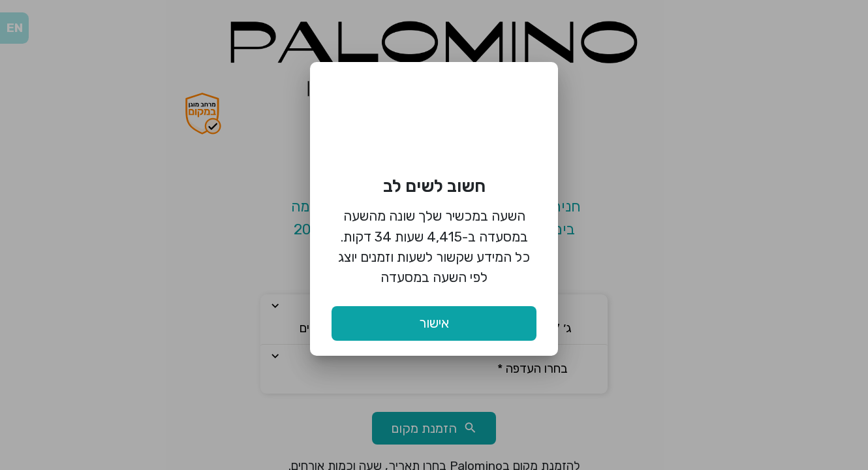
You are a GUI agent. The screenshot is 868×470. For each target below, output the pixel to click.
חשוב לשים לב (434, 186)
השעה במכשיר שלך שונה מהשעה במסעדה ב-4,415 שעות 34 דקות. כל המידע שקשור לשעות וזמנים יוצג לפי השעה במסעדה (434, 246)
